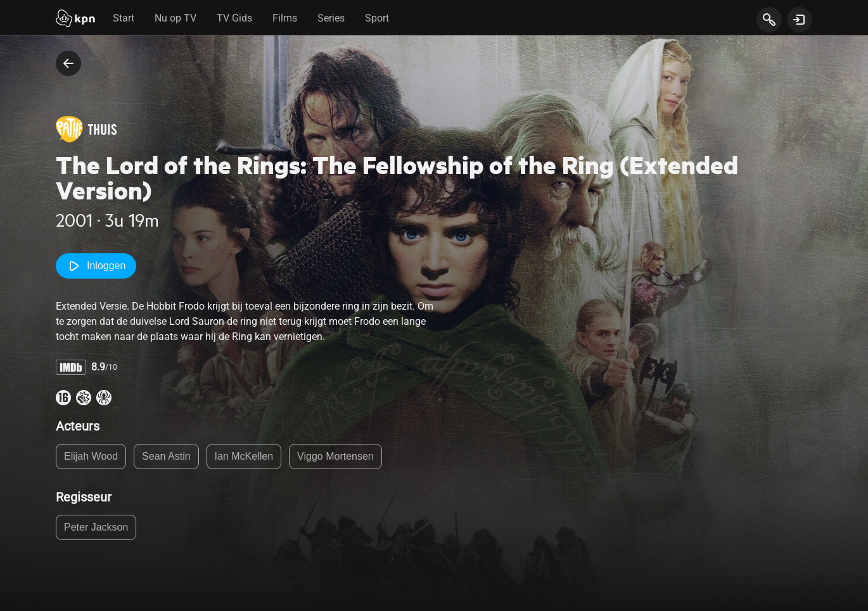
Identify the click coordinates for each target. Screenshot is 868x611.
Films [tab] (285, 18)
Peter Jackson (96, 527)
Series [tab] (331, 18)
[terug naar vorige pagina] (68, 63)
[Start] (75, 20)
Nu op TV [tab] (176, 18)
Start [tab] (124, 18)
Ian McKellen (244, 456)
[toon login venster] (800, 20)
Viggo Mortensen (335, 456)
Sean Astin (166, 456)
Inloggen (96, 266)
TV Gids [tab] (234, 18)
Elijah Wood (91, 456)
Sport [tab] (377, 18)
